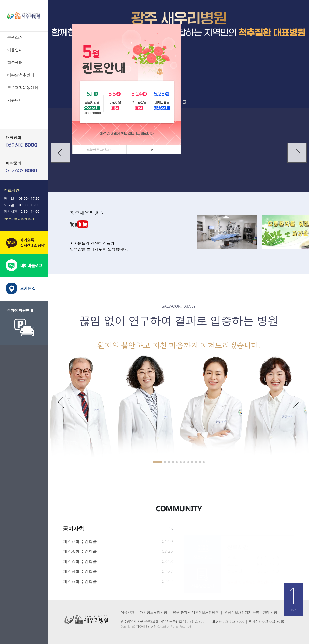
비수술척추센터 (21, 75)
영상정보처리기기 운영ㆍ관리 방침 (251, 612)
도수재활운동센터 (23, 87)
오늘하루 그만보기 (100, 149)
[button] (184, 102)
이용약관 (127, 612)
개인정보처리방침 (154, 612)
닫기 (154, 149)
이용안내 (15, 50)
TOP (293, 610)
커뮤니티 (15, 100)
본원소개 (15, 37)
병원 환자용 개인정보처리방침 (196, 612)
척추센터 (15, 62)
